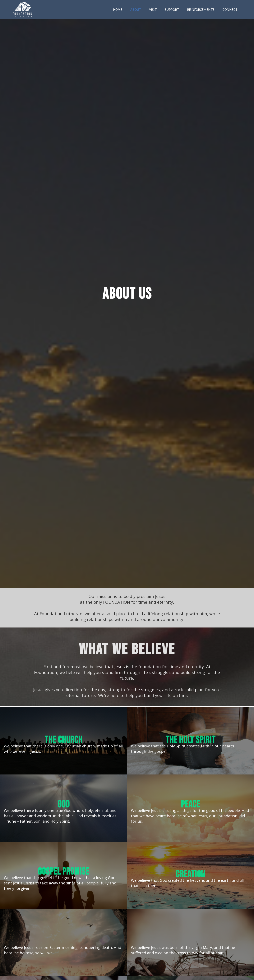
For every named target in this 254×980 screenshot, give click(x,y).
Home (118, 10)
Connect (230, 10)
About (136, 10)
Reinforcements (201, 10)
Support (172, 10)
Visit (153, 10)
